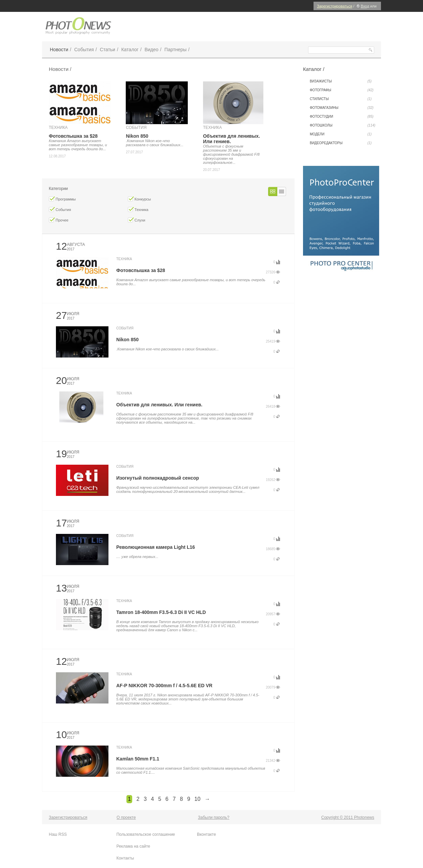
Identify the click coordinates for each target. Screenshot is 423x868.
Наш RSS (58, 834)
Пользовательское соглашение (146, 834)
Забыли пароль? (214, 817)
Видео (151, 50)
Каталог (130, 50)
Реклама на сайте (133, 846)
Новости (59, 50)
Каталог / (314, 69)
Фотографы (342, 90)
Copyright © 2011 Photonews (348, 817)
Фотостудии (342, 117)
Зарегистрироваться (335, 6)
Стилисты (341, 99)
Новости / (60, 69)
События (84, 50)
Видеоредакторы (341, 143)
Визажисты (341, 81)
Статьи (108, 50)
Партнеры (175, 50)
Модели (341, 134)
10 (197, 799)
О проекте (126, 817)
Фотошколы (343, 126)
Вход (362, 6)
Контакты (125, 858)
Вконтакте (206, 834)
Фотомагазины (342, 108)
